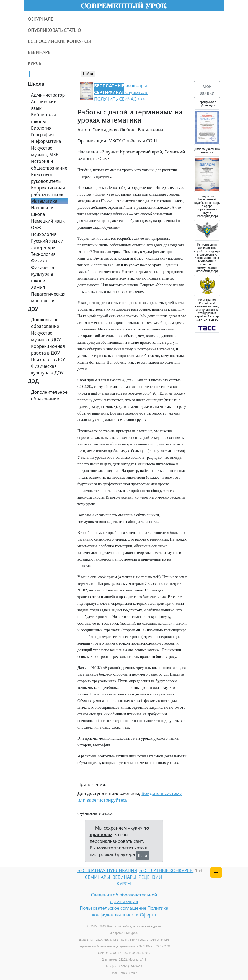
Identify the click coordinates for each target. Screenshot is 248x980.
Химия (38, 287)
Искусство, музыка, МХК (45, 151)
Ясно (143, 855)
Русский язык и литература (47, 244)
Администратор (48, 95)
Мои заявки (207, 90)
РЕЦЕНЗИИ (150, 877)
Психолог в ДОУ (48, 359)
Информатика (46, 141)
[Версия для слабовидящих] (216, 872)
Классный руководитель (46, 178)
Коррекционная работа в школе (48, 191)
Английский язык (44, 105)
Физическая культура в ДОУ (47, 369)
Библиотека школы (44, 118)
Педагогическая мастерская (48, 297)
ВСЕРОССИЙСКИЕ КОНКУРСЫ (59, 41)
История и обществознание (49, 165)
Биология (41, 128)
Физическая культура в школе (44, 274)
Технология (43, 254)
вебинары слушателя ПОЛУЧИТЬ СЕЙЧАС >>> (121, 92)
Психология (44, 234)
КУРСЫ (35, 63)
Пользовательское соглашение (113, 908)
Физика (39, 261)
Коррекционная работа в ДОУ (48, 350)
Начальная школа (43, 211)
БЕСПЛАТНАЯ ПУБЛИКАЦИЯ (107, 870)
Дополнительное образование (49, 395)
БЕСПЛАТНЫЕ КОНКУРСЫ (166, 870)
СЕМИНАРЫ (97, 877)
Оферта (148, 915)
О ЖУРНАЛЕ (41, 19)
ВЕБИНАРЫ (40, 52)
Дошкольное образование (45, 323)
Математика (44, 201)
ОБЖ (36, 228)
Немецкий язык (48, 221)
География (42, 135)
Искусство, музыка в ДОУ (46, 336)
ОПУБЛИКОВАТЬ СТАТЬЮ (54, 30)
